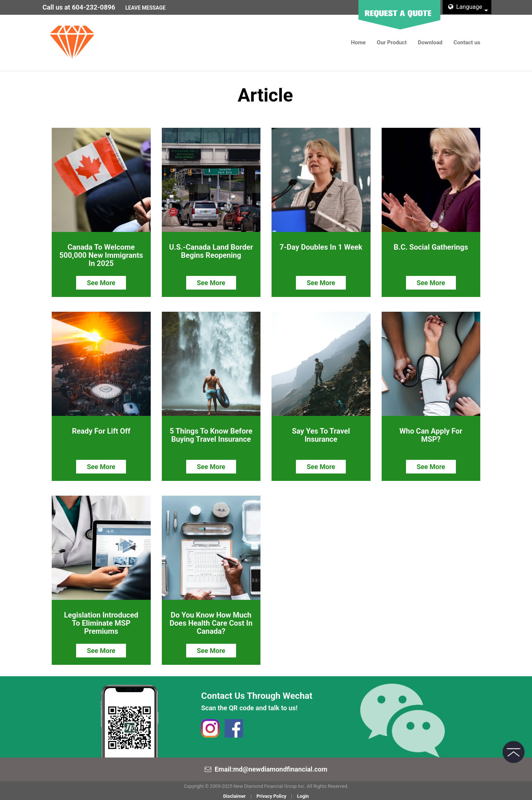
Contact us (467, 42)
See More (101, 282)
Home (358, 42)
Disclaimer (234, 795)
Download (430, 42)
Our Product (392, 42)
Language (465, 7)
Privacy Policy (271, 795)
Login (303, 795)
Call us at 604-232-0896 (79, 7)
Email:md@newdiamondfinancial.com (271, 768)
